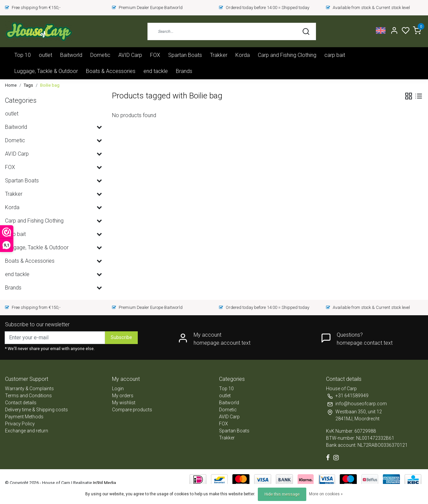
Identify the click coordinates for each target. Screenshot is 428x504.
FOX (155, 55)
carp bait (335, 55)
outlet (45, 55)
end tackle (156, 71)
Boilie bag (50, 85)
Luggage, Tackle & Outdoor (46, 71)
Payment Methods (24, 417)
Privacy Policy (20, 424)
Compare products (132, 410)
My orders (123, 396)
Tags (28, 85)
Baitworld (71, 55)
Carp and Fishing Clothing (287, 55)
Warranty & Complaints (29, 389)
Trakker (219, 55)
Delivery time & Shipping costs (36, 410)
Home (11, 85)
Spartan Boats (185, 55)
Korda (243, 55)
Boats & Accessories (111, 71)
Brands (184, 71)
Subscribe (121, 338)
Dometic (100, 55)
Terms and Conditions (28, 396)
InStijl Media (104, 483)
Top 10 (23, 55)
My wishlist (124, 403)
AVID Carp (130, 55)
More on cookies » (326, 494)
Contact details (21, 403)
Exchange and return (27, 431)
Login (118, 389)
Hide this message (282, 494)
